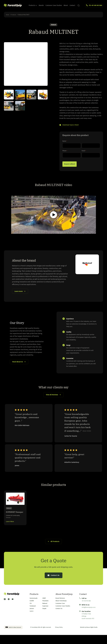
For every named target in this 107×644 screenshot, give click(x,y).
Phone (65, 151)
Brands (41, 5)
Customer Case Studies (54, 5)
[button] (69, 126)
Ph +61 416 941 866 (96, 5)
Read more (87, 432)
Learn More (10, 529)
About (66, 5)
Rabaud (53, 25)
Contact (72, 5)
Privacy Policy (59, 636)
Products (33, 5)
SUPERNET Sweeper (12, 517)
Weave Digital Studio (92, 636)
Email (84, 151)
